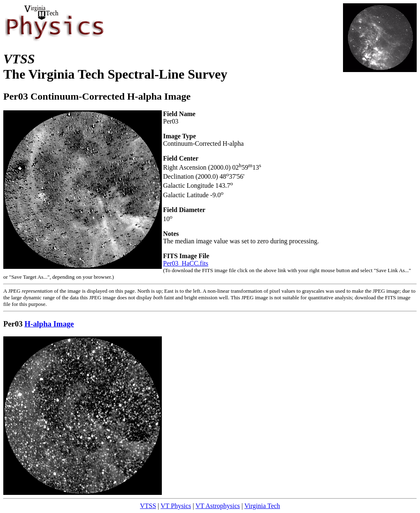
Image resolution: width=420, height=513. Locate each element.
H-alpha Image (49, 324)
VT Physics (176, 506)
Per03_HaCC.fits (186, 263)
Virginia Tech (262, 506)
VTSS (148, 506)
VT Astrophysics (218, 506)
